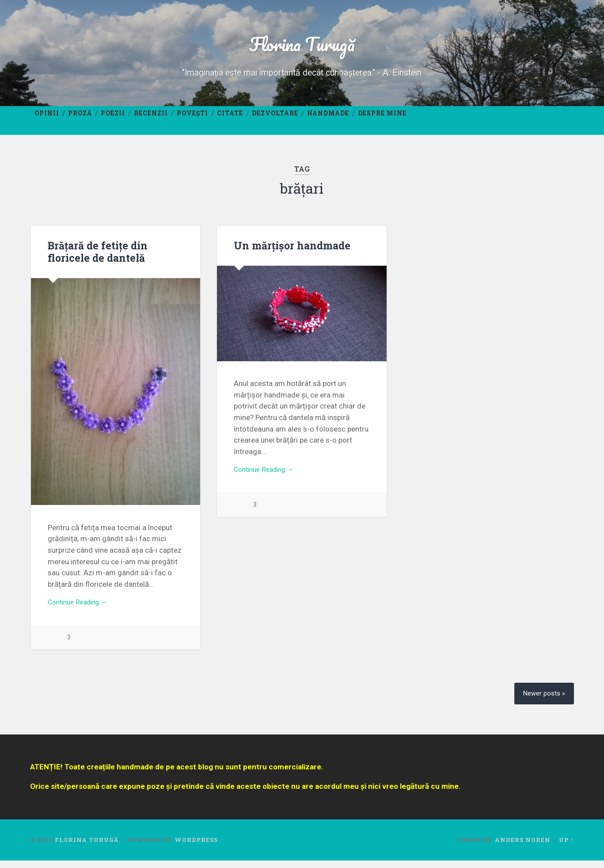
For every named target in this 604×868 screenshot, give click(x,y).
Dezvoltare (275, 119)
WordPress (196, 848)
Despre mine (382, 119)
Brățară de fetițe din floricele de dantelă (97, 258)
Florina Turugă (302, 47)
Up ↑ (566, 848)
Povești (192, 119)
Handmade (328, 119)
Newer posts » (542, 701)
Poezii (113, 119)
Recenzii (151, 119)
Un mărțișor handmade (291, 252)
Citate (230, 119)
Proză (80, 119)
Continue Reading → (82, 610)
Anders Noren (523, 848)
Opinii (47, 119)
